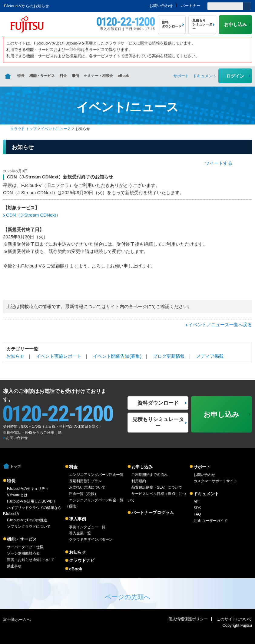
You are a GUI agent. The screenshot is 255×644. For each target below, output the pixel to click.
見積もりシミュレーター (158, 422)
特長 (21, 76)
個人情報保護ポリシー (188, 619)
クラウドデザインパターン (91, 539)
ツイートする (219, 163)
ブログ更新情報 (169, 356)
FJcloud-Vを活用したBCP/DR (31, 501)
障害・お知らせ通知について (31, 560)
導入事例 (78, 519)
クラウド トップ (23, 129)
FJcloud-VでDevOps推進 (27, 520)
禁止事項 (14, 566)
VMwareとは (17, 495)
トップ (15, 466)
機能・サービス (42, 76)
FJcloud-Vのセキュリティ (28, 489)
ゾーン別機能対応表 (23, 553)
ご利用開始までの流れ (150, 475)
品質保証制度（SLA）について (157, 487)
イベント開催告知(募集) (117, 356)
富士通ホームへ (17, 620)
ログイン (235, 76)
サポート (202, 467)
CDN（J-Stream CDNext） (33, 215)
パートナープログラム (153, 513)
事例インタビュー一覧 (87, 527)
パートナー (191, 6)
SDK (197, 508)
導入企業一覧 (80, 533)
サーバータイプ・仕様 (25, 547)
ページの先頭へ (128, 597)
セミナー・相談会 (98, 76)
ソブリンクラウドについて (29, 526)
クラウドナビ (82, 560)
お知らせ (15, 356)
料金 (63, 76)
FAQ (197, 514)
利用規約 (139, 481)
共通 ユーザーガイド (210, 521)
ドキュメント (206, 494)
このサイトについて (234, 619)
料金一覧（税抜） (84, 494)
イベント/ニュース (56, 129)
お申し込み (142, 467)
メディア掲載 (210, 356)
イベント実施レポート (59, 356)
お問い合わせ (161, 6)
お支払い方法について (87, 487)
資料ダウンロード (158, 403)
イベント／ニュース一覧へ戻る (220, 325)
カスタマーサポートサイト (215, 481)
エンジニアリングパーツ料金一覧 (96, 475)
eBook (123, 76)
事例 (75, 76)
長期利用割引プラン (85, 481)
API (196, 502)
